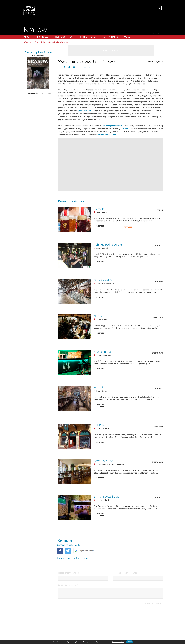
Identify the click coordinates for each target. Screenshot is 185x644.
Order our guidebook (38, 55)
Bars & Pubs (158, 282)
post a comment (86, 67)
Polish (160, 210)
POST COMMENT (154, 594)
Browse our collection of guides (37, 93)
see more (100, 226)
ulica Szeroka (157, 34)
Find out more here (118, 642)
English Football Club (107, 135)
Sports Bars (157, 246)
